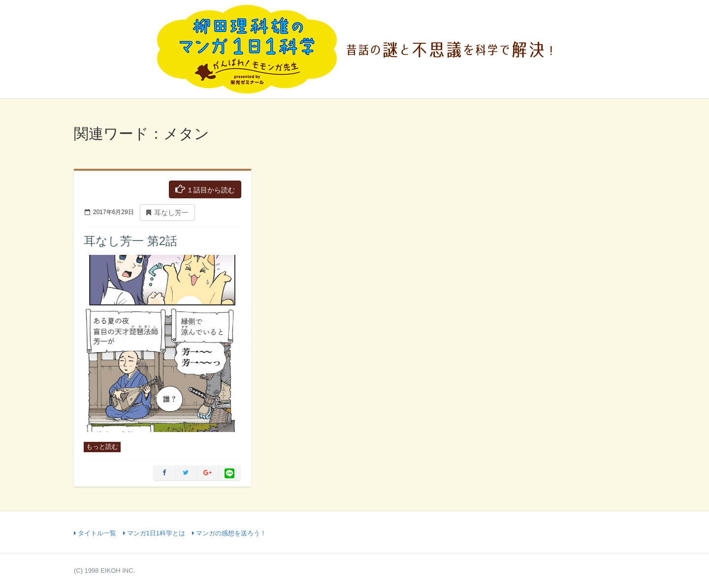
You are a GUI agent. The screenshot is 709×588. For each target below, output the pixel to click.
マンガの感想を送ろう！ (229, 533)
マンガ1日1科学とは (154, 533)
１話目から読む (205, 189)
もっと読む (102, 447)
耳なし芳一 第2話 (130, 241)
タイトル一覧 (95, 533)
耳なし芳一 (167, 213)
